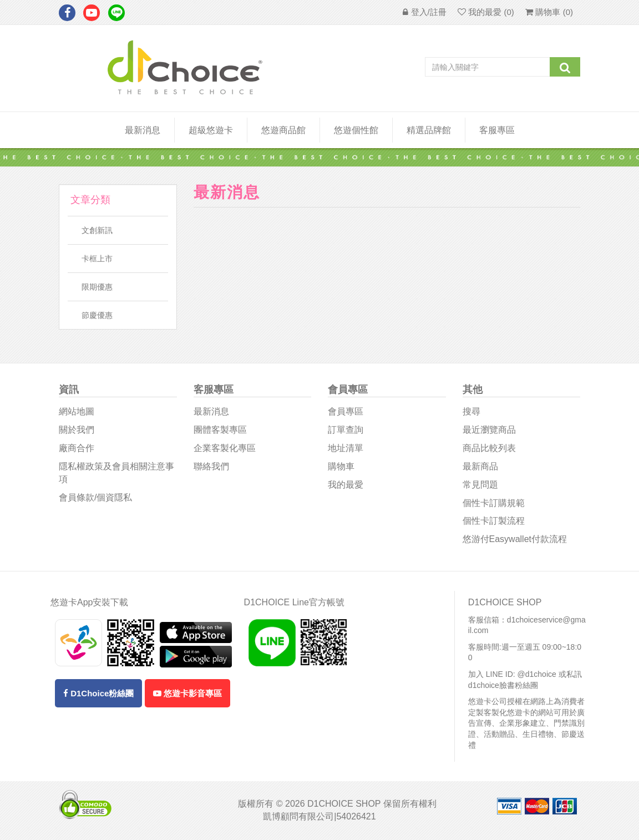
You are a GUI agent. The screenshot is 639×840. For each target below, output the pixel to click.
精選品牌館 (429, 130)
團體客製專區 (220, 430)
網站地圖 (77, 411)
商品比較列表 (489, 448)
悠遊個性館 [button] (356, 130)
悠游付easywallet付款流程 (515, 539)
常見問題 (480, 485)
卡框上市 (97, 259)
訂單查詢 (346, 430)
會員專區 (346, 411)
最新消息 (143, 130)
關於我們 (77, 430)
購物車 (341, 466)
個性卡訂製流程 (494, 521)
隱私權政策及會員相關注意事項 (116, 473)
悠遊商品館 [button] (283, 130)
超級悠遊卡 (211, 130)
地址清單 (346, 448)
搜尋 (471, 411)
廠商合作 (77, 448)
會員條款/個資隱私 (95, 497)
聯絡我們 (211, 466)
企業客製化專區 (225, 448)
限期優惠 (97, 287)
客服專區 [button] (497, 130)
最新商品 (480, 466)
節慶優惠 (97, 315)
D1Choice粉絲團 (98, 693)
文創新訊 (97, 230)
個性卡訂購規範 (494, 503)
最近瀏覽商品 (489, 430)
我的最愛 (346, 485)
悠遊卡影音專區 (187, 693)
